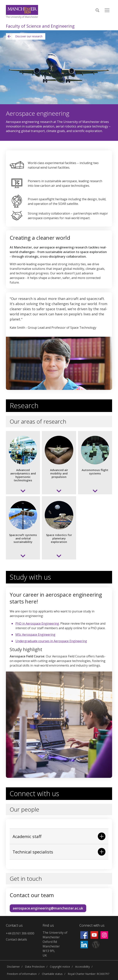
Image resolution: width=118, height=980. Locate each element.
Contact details (16, 939)
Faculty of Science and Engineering (40, 26)
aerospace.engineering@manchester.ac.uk (48, 908)
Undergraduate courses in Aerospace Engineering (51, 641)
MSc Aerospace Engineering (35, 635)
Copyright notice (60, 967)
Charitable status (52, 974)
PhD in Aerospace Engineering (37, 623)
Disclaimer (13, 967)
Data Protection (35, 967)
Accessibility (83, 967)
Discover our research (24, 36)
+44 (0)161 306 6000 (20, 933)
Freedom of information (22, 974)
